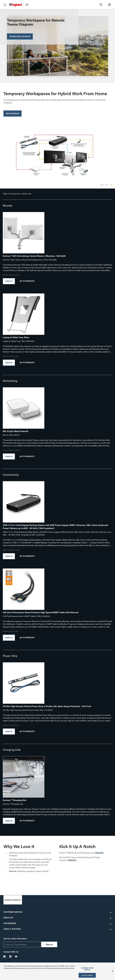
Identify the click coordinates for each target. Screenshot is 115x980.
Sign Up (49, 944)
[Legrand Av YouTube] (16, 957)
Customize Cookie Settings (87, 969)
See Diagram (13, 113)
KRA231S (72, 860)
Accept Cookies (87, 975)
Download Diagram (20, 36)
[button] (5, 5)
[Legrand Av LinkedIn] (10, 957)
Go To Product (27, 281)
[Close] (112, 971)
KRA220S (99, 853)
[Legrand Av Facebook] (5, 957)
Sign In (9, 281)
